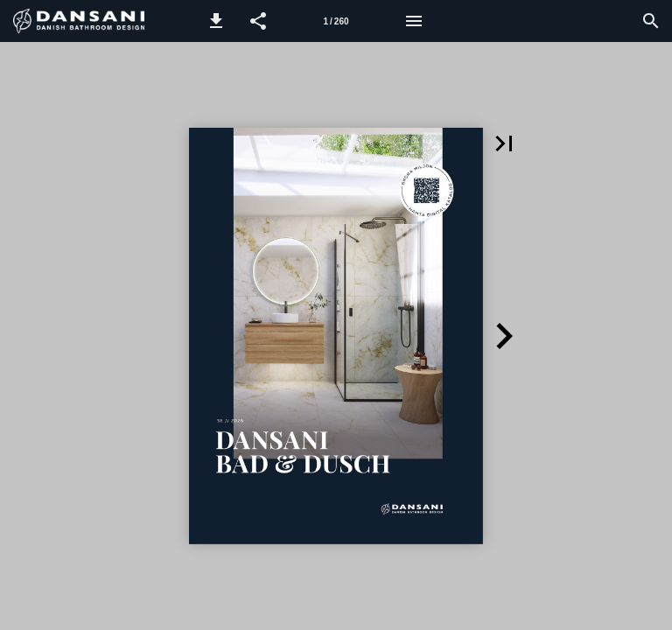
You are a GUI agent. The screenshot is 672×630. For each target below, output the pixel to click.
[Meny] (414, 21)
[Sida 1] (336, 21)
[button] (216, 21)
